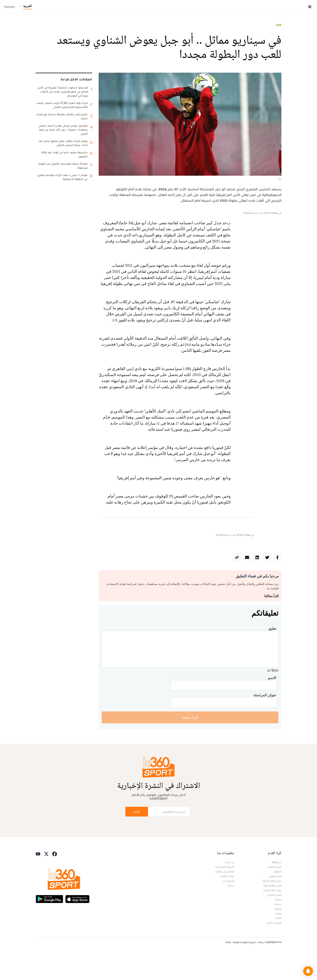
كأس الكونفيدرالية (272, 911)
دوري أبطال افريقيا (272, 906)
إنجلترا (278, 925)
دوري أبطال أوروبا (272, 916)
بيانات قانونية (227, 902)
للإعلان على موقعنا (225, 897)
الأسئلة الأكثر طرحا (225, 892)
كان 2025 (277, 888)
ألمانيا (278, 944)
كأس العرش (275, 902)
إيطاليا (278, 934)
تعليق (272, 654)
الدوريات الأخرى (274, 948)
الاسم (272, 703)
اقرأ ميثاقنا (271, 621)
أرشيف (231, 911)
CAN (279, 51)
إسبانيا (278, 930)
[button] (308, 971)
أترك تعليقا (190, 743)
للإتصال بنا (229, 906)
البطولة (278, 897)
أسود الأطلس (274, 892)
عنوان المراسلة (265, 720)
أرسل (137, 837)
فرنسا (278, 939)
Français (9, 7)
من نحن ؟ (229, 888)
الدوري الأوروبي (274, 920)
